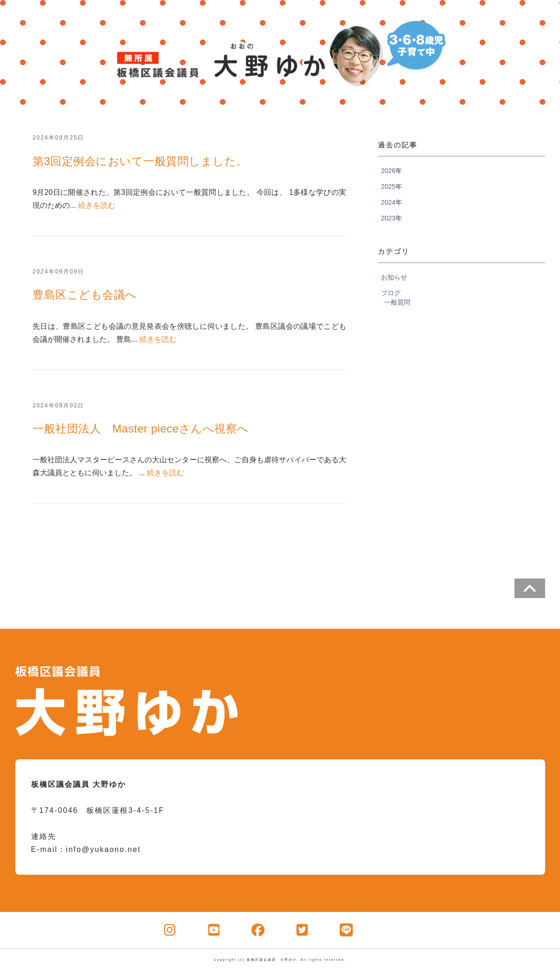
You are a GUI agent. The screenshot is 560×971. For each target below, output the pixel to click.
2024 (388, 202)
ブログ (391, 293)
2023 (388, 218)
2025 (388, 186)
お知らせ (394, 277)
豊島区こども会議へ (85, 295)
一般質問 (397, 302)
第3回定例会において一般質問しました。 (140, 161)
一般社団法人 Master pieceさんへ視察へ (141, 429)
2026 (388, 171)
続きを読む (97, 205)
